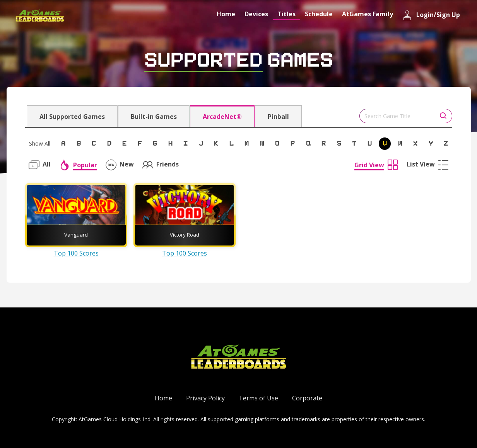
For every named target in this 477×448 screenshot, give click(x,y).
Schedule (319, 14)
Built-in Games (154, 117)
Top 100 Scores (76, 253)
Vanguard (76, 235)
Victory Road (185, 235)
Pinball (278, 117)
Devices (256, 14)
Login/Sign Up (431, 15)
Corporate (307, 398)
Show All (40, 143)
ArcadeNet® (222, 117)
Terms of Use (258, 398)
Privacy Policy (205, 398)
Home (226, 14)
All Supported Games (72, 117)
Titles (286, 14)
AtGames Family (368, 14)
